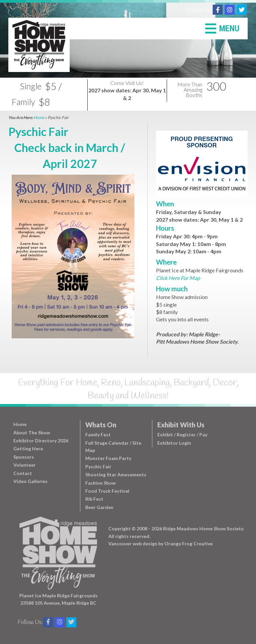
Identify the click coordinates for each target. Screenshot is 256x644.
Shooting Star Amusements (116, 474)
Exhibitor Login (174, 443)
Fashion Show (100, 483)
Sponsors (24, 457)
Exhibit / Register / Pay (182, 434)
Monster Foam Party (108, 458)
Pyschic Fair (98, 466)
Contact (23, 473)
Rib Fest (94, 499)
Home (39, 117)
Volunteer (24, 465)
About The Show (32, 432)
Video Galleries (30, 481)
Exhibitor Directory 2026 (41, 440)
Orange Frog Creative (188, 543)
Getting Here (28, 448)
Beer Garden (99, 507)
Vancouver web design (133, 543)
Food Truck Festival (107, 491)
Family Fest (98, 434)
